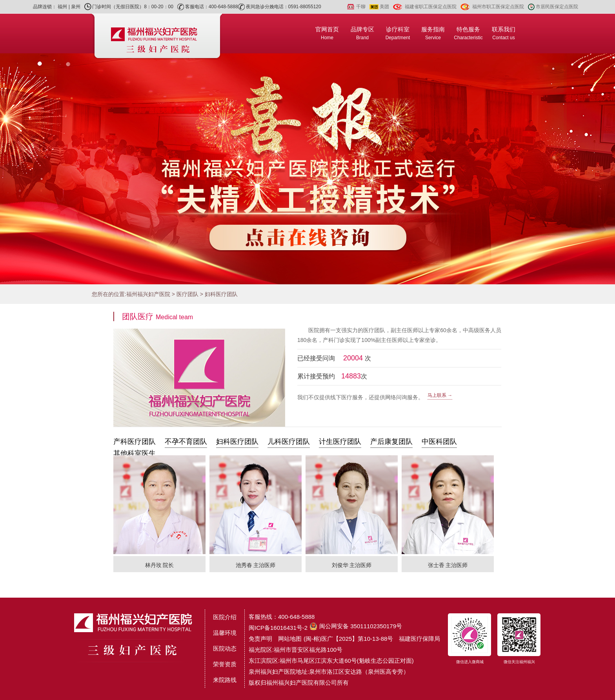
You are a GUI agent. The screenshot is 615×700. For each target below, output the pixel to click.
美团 (384, 7)
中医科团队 (439, 442)
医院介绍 (225, 617)
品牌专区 (362, 33)
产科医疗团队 (135, 442)
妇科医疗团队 (221, 294)
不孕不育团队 (186, 442)
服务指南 (433, 33)
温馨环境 (225, 633)
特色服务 (468, 33)
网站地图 (290, 639)
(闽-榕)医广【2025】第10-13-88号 (348, 639)
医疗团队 (187, 294)
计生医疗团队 (340, 442)
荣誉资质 (225, 664)
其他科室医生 (135, 453)
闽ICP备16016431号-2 (278, 628)
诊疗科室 (398, 33)
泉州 (76, 7)
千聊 (361, 7)
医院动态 (225, 648)
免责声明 (260, 639)
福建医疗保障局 (419, 639)
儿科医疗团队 (289, 442)
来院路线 (225, 680)
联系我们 (504, 33)
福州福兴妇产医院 (148, 294)
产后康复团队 (391, 442)
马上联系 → (440, 395)
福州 (62, 7)
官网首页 (327, 33)
